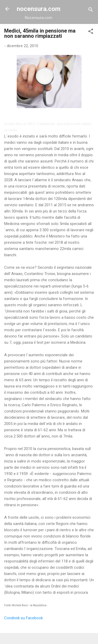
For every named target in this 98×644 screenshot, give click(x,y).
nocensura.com (39, 9)
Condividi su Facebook (24, 618)
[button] (91, 32)
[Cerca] (91, 11)
